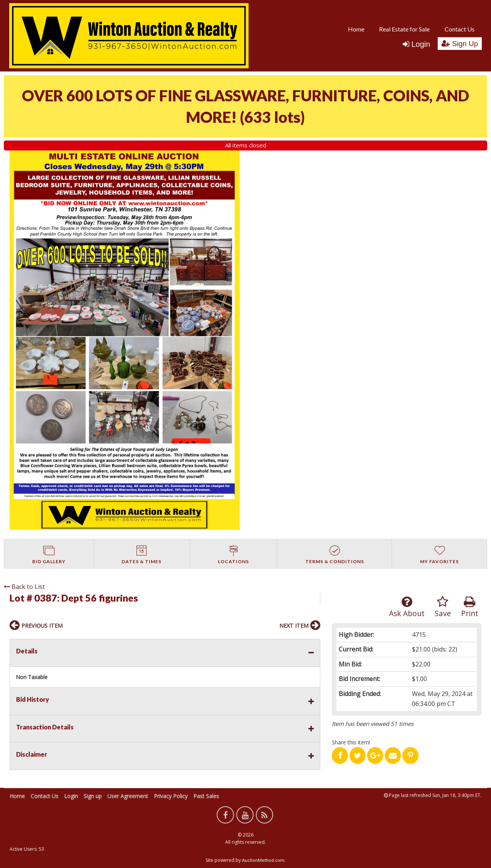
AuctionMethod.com (263, 860)
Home (356, 29)
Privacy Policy (171, 796)
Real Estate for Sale (404, 29)
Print (470, 607)
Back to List (24, 587)
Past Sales (206, 796)
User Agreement (128, 796)
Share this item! (351, 742)
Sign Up (460, 44)
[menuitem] (356, 29)
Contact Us (460, 29)
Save (443, 607)
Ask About (407, 607)
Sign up (93, 796)
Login (416, 44)
